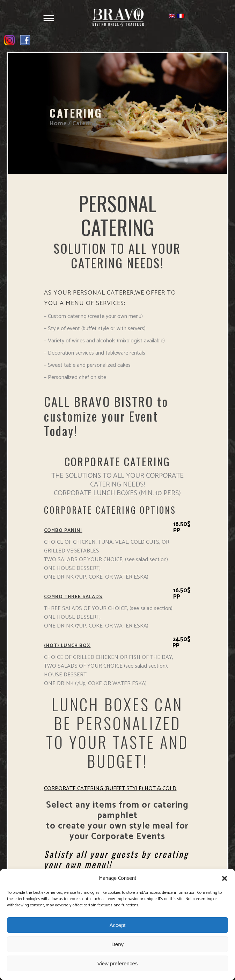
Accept (118, 925)
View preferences (118, 963)
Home (58, 124)
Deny (117, 944)
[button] (225, 878)
